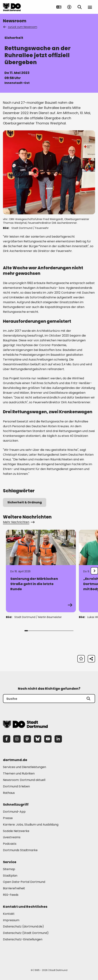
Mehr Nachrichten (19, 522)
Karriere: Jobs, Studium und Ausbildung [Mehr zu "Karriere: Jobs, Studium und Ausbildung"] (31, 825)
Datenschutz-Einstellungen (23, 940)
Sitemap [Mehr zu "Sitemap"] (9, 869)
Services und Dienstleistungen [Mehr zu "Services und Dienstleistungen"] (24, 767)
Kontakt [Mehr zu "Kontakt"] (9, 914)
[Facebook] (7, 739)
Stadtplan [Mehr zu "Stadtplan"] (10, 876)
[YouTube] (48, 739)
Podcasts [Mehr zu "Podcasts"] (10, 844)
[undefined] (94, 571)
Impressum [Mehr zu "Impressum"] (11, 920)
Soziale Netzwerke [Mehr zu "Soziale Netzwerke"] (16, 831)
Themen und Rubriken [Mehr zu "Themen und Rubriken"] (19, 773)
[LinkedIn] (58, 739)
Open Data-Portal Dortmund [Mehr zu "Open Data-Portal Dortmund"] (24, 882)
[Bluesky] (38, 739)
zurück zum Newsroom (20, 27)
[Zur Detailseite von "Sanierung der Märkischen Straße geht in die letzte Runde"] (41, 571)
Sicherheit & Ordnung (25, 502)
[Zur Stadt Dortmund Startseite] (12, 7)
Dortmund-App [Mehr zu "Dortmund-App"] (14, 812)
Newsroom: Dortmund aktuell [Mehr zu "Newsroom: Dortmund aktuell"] (24, 780)
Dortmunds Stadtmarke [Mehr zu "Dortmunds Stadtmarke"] (20, 850)
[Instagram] (17, 739)
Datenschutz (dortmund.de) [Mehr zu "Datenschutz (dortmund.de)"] (23, 926)
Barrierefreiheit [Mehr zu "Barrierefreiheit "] (14, 888)
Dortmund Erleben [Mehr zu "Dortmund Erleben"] (16, 786)
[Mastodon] (27, 739)
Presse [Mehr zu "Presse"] (8, 818)
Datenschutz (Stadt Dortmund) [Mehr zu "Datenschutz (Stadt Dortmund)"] (26, 933)
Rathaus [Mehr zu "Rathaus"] (9, 793)
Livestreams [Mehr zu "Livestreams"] (12, 837)
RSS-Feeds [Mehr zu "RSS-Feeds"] (11, 895)
